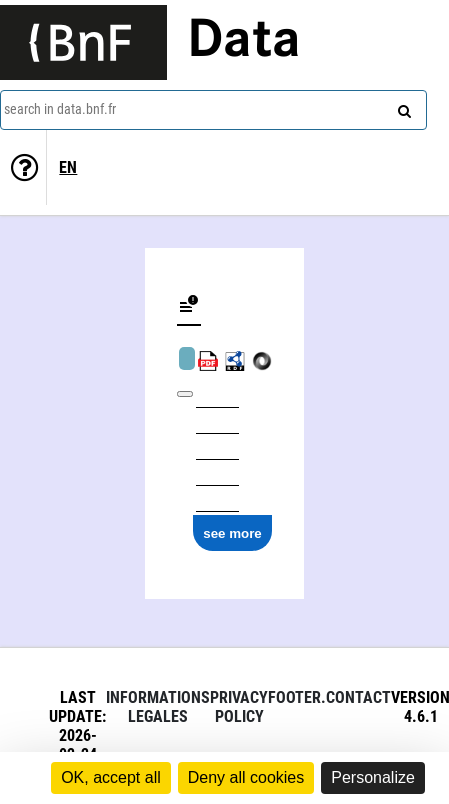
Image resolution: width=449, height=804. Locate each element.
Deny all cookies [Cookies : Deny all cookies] (246, 777)
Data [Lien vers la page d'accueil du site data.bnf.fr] (244, 42)
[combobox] (213, 110)
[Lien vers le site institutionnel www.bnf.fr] (83, 42)
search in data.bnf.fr (60, 109)
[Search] (402, 107)
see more (232, 533)
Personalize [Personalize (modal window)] (373, 777)
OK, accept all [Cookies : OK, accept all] (111, 777)
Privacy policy (239, 707)
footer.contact (329, 697)
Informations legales (158, 707)
